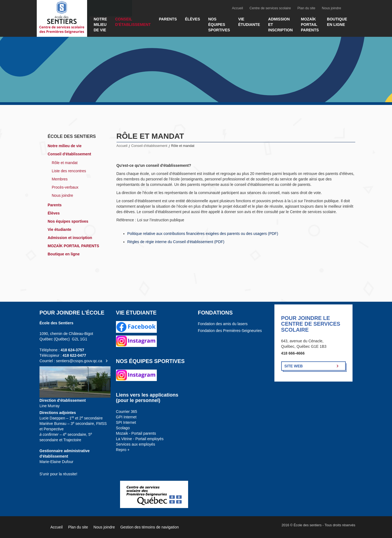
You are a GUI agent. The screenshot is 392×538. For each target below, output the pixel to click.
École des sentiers (72, 136)
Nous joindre (331, 8)
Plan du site (306, 8)
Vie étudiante (249, 22)
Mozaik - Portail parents (136, 433)
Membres (60, 179)
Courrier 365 (127, 412)
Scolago (123, 428)
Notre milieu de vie (100, 25)
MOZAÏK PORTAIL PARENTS (310, 25)
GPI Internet (126, 417)
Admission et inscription (280, 25)
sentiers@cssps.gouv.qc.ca (79, 361)
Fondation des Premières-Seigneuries (230, 331)
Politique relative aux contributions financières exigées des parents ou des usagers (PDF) (203, 234)
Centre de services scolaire (270, 8)
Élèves (193, 19)
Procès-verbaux (65, 187)
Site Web (294, 366)
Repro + (123, 450)
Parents (168, 19)
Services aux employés (136, 444)
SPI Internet (126, 422)
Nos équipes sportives (219, 25)
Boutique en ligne (337, 22)
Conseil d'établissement (133, 22)
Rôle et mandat (65, 163)
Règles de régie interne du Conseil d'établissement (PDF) (176, 242)
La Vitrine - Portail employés (140, 439)
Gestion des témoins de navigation (150, 527)
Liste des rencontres (69, 171)
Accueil (238, 8)
